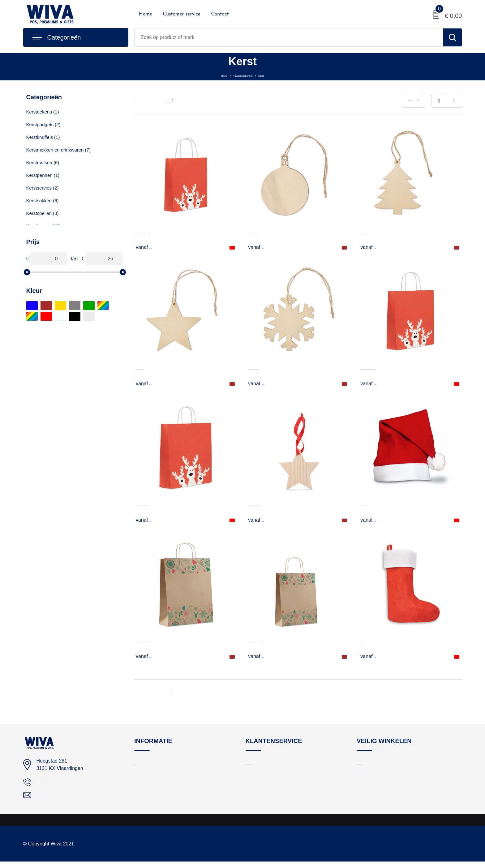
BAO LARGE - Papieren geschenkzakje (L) (183, 504)
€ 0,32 (375, 383)
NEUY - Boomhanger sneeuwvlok (285, 368)
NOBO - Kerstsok (380, 641)
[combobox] (289, 37)
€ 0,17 (263, 247)
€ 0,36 (150, 520)
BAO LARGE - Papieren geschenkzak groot (184, 641)
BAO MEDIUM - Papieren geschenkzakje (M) (410, 368)
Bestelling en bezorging (270, 775)
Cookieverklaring (374, 788)
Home (146, 14)
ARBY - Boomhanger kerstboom (396, 231)
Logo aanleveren (263, 761)
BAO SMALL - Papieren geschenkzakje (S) (183, 231)
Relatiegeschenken (243, 75)
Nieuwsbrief (258, 801)
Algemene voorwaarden (381, 761)
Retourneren (258, 788)
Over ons (144, 761)
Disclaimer (367, 801)
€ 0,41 (375, 656)
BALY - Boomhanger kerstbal (280, 231)
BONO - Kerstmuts (381, 504)
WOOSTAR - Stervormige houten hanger (293, 504)
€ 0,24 (150, 247)
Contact (220, 14)
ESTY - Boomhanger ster (163, 368)
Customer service (182, 14)
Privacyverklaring (374, 775)
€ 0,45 (263, 520)
